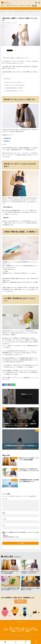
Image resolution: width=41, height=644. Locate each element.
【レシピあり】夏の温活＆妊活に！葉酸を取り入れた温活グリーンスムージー (10, 589)
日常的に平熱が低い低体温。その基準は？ (13, 88)
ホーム (6, 628)
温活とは (3, 5)
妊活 (13, 23)
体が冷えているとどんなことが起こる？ (13, 82)
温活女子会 (9, 5)
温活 (16, 23)
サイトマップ (20, 631)
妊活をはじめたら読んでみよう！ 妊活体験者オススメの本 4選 (30, 589)
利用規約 (13, 631)
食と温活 (29, 5)
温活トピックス (16, 5)
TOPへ (36, 642)
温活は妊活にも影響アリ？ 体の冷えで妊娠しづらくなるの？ (27, 11)
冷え (11, 23)
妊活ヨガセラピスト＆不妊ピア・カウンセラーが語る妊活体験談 (29, 459)
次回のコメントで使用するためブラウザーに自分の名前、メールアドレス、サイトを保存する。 (20, 533)
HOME (4, 11)
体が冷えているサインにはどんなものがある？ (14, 85)
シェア (15, 642)
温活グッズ (23, 5)
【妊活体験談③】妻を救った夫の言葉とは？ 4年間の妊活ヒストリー (29, 481)
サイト (4, 525)
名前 (4, 513)
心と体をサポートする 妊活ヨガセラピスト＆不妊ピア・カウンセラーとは (29, 470)
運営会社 (28, 631)
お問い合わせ (20, 601)
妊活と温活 (34, 5)
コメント (5, 499)
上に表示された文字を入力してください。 (11, 537)
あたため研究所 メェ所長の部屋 (24, 630)
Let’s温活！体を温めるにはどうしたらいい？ (14, 91)
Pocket (15, 50)
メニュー (26, 642)
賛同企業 (36, 630)
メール (4, 519)
